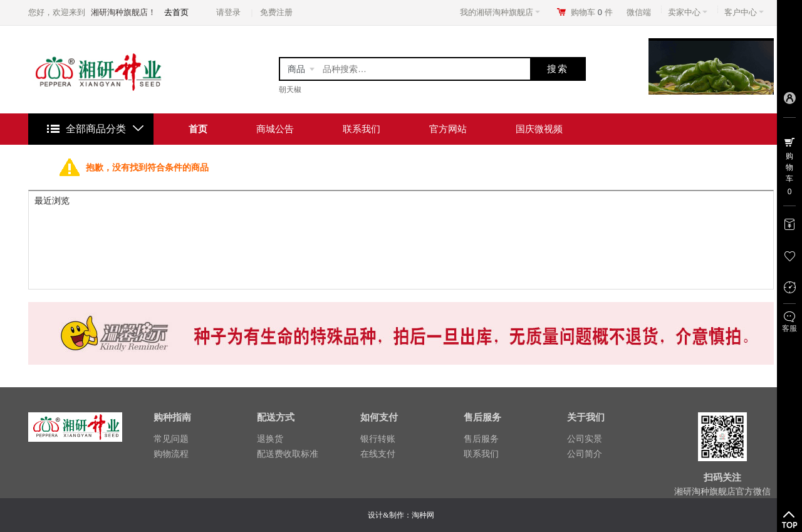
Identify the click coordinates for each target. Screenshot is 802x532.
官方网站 (448, 129)
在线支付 (378, 454)
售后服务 (481, 439)
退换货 (270, 439)
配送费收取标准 (288, 454)
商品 (296, 69)
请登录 (228, 12)
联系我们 (362, 129)
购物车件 (592, 12)
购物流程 (171, 454)
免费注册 (276, 12)
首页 (198, 129)
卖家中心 (688, 12)
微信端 (639, 12)
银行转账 (378, 439)
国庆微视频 (539, 129)
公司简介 (585, 454)
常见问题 (171, 439)
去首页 (176, 12)
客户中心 (744, 12)
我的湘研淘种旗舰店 (500, 12)
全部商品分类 (96, 129)
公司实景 (585, 439)
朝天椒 (290, 90)
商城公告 (275, 129)
